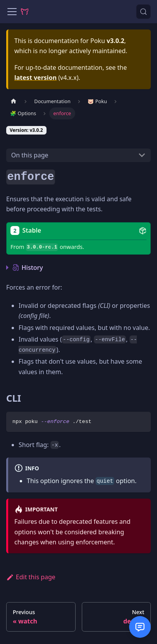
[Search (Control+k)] (143, 12)
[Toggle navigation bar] (12, 12)
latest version (35, 78)
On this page (30, 155)
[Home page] (14, 101)
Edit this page (31, 577)
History (28, 268)
